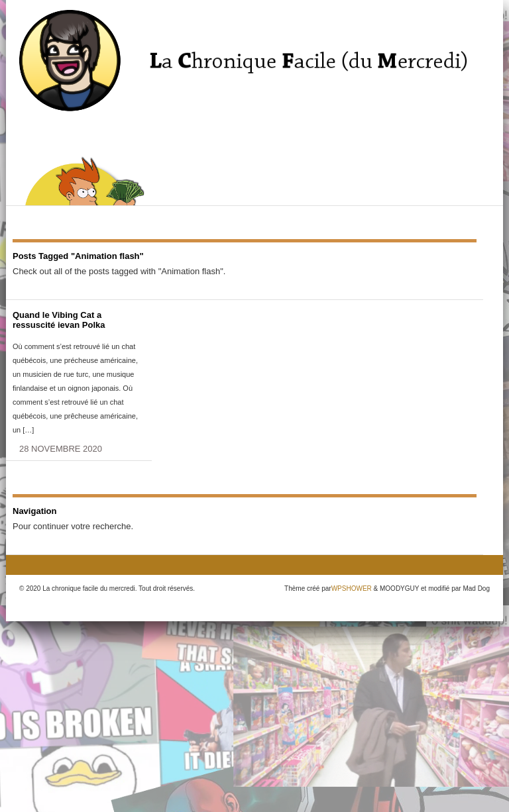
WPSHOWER (352, 588)
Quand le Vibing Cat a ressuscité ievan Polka (59, 320)
